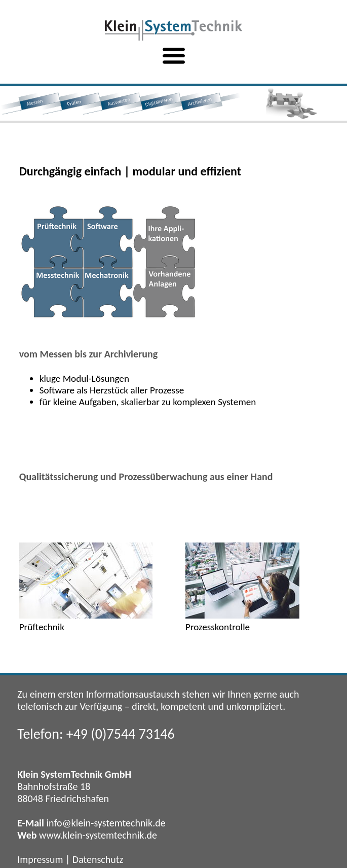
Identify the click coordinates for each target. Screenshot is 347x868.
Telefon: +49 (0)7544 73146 (96, 734)
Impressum (40, 859)
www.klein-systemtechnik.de (98, 835)
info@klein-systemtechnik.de (106, 823)
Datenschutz (98, 859)
